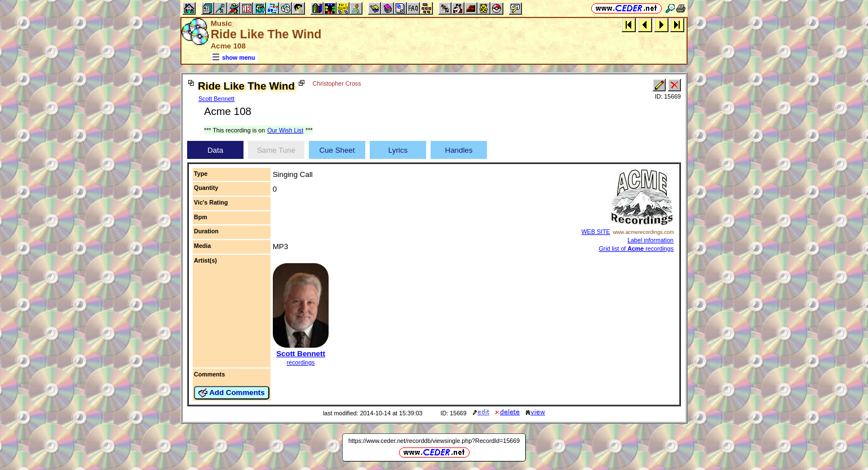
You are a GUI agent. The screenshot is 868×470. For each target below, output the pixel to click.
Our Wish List (285, 130)
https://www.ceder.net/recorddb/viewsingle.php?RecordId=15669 (434, 441)
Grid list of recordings (636, 249)
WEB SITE (596, 232)
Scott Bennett (216, 99)
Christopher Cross (337, 83)
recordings (301, 362)
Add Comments (232, 393)
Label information (650, 240)
